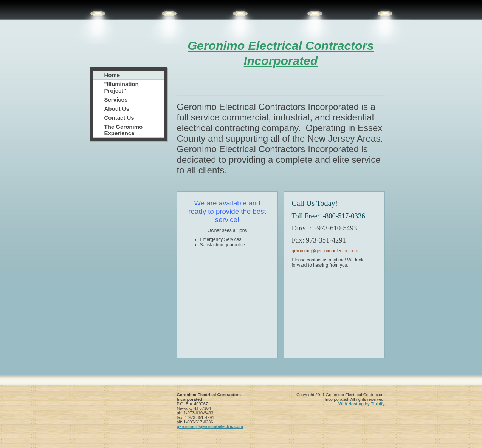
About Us (117, 109)
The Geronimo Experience (124, 130)
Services (116, 100)
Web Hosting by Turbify (361, 404)
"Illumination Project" (122, 87)
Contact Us (119, 118)
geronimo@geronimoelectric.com (325, 251)
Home (112, 75)
